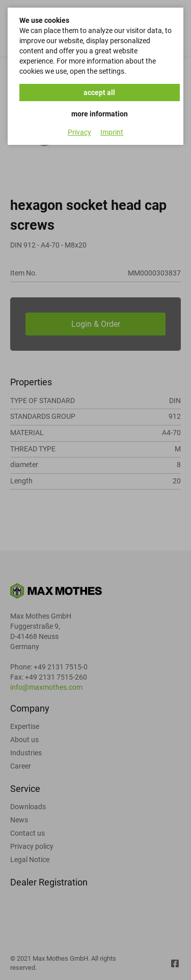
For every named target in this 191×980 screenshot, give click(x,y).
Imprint (112, 132)
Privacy (79, 132)
